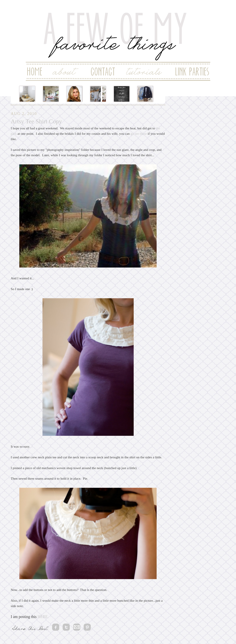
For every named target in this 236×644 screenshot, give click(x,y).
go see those (138, 134)
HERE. (43, 617)
